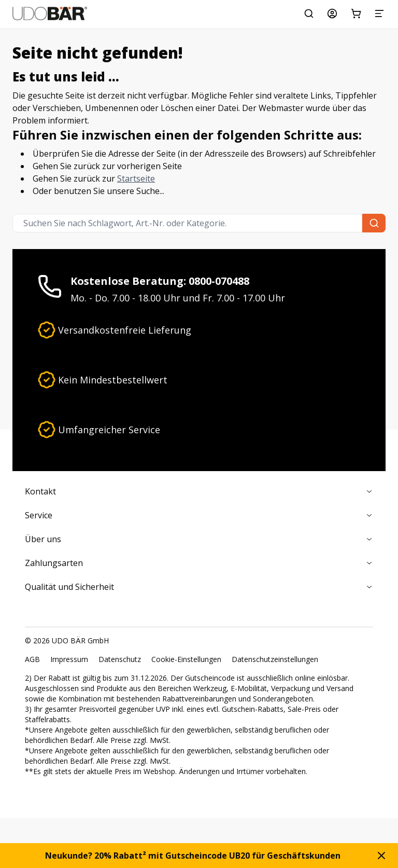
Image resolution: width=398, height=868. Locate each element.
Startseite (136, 178)
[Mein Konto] (332, 13)
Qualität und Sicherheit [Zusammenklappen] (199, 587)
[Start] (50, 13)
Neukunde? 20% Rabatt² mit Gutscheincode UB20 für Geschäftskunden (193, 856)
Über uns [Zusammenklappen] (199, 539)
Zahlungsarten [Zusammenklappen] (199, 563)
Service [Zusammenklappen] (199, 515)
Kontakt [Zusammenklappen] (199, 491)
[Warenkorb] (356, 13)
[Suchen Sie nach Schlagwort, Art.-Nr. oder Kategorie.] (309, 13)
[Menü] (379, 13)
